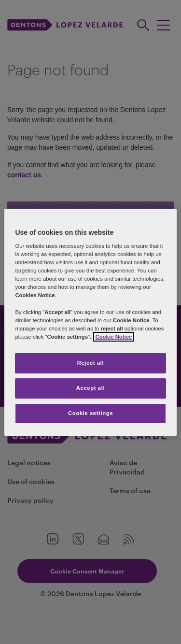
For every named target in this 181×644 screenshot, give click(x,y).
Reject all (91, 363)
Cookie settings (90, 413)
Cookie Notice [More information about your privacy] (113, 337)
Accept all (90, 388)
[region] (90, 322)
